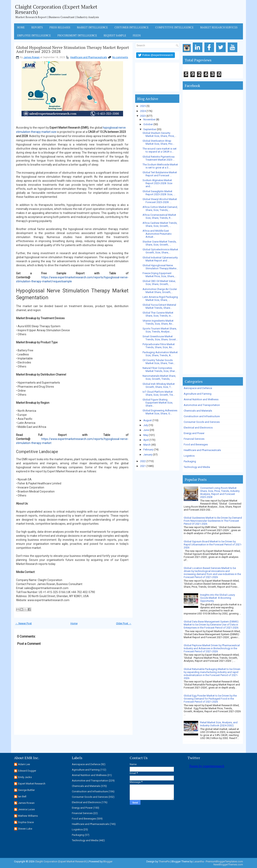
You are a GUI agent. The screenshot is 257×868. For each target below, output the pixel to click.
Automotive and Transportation (202, 405)
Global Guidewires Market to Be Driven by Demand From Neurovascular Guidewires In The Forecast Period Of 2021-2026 (213, 521)
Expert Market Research (32, 784)
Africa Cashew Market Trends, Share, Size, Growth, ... (160, 224)
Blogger (108, 861)
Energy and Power (194, 433)
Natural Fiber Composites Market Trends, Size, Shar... (160, 369)
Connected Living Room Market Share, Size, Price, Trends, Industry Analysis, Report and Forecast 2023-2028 (220, 492)
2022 (143, 461)
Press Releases (60, 27)
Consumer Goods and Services (202, 422)
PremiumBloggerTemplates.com (224, 861)
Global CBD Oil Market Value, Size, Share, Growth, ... (159, 283)
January (148, 455)
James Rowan (32, 57)
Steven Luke (25, 829)
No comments (120, 57)
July (146, 425)
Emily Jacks (25, 777)
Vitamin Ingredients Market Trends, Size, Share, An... (158, 322)
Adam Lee (24, 764)
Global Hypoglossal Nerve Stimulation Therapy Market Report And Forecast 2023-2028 (73, 50)
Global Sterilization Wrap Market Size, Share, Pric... (158, 142)
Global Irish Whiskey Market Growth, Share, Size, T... (159, 385)
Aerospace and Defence (198, 388)
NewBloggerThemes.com (228, 864)
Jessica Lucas (26, 809)
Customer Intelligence (132, 27)
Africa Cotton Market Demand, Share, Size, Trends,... (160, 208)
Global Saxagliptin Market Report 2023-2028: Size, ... (159, 193)
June (146, 430)
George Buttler (26, 790)
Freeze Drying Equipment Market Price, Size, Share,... (159, 275)
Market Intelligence (92, 27)
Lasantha (198, 861)
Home (21, 27)
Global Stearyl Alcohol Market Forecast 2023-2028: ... (160, 201)
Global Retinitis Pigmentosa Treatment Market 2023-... (159, 158)
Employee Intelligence (34, 35)
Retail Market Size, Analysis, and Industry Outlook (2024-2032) (219, 724)
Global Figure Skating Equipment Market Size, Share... (158, 403)
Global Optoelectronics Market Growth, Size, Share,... (160, 251)
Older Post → (124, 623)
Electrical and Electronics (198, 428)
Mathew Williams (28, 816)
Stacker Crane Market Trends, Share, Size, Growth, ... (160, 243)
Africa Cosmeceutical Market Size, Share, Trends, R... (159, 216)
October (148, 124)
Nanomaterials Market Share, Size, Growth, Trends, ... (159, 377)
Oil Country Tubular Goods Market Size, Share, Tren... (159, 362)
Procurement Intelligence (77, 35)
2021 (143, 466)
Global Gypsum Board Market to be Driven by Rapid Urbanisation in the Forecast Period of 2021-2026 (213, 544)
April (146, 440)
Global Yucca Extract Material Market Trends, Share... (159, 306)
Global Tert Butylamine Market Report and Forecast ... (160, 174)
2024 (143, 111)
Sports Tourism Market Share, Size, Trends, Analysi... (160, 330)
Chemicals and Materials (198, 411)
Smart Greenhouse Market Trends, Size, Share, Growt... (160, 338)
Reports (37, 27)
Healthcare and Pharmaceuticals (89, 57)
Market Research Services (219, 27)
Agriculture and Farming (198, 394)
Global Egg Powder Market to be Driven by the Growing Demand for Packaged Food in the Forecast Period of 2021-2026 (210, 699)
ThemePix (164, 861)
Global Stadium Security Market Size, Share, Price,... (159, 134)
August (148, 420)
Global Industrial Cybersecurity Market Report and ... (160, 259)
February (148, 449)
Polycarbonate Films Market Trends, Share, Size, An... (159, 346)
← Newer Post (23, 623)
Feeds (137, 35)
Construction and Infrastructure (202, 416)
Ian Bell (22, 796)
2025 (143, 106)
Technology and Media (197, 467)
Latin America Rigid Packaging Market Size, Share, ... (160, 298)
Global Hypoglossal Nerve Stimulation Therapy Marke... (160, 267)
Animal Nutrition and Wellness (201, 399)
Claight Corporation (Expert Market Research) (56, 9)
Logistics (189, 456)
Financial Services (194, 439)
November (149, 119)
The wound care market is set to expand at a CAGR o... (160, 150)
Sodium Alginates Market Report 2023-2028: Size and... (157, 183)
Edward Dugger (27, 771)
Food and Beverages (196, 444)
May (146, 435)
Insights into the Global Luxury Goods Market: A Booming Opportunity (218, 598)
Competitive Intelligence (174, 27)
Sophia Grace (26, 822)
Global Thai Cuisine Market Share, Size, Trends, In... (158, 314)
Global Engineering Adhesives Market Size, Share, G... (160, 412)
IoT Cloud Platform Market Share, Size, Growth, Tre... (159, 393)
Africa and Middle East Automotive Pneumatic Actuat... (157, 234)
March (147, 445)
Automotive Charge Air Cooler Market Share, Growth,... (160, 291)
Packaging (190, 461)
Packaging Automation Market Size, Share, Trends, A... (160, 354)
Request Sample (115, 35)
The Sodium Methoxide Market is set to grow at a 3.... (160, 166)
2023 (143, 116)
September (150, 129)
